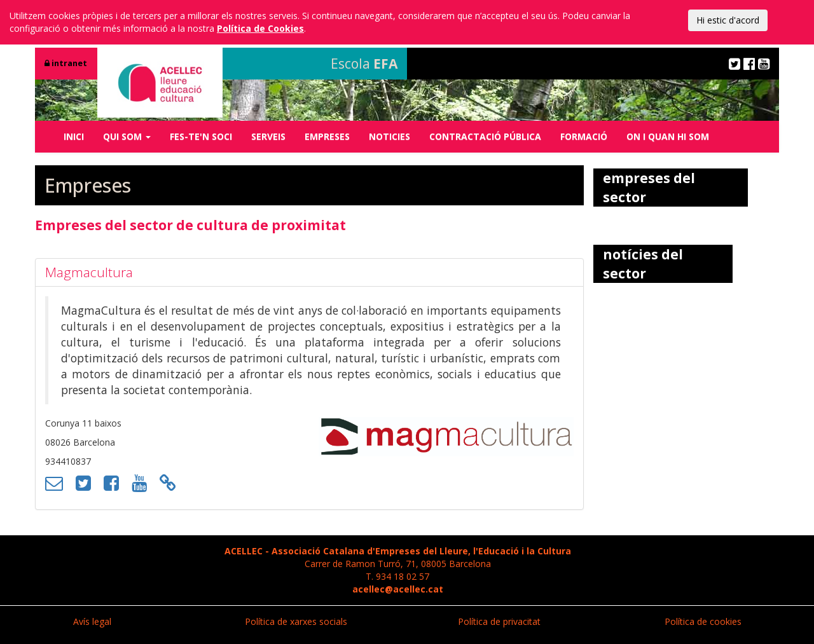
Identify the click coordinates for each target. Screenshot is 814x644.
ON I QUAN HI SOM (668, 136)
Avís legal (92, 621)
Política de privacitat (499, 621)
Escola (364, 64)
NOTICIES (390, 136)
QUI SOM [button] (127, 136)
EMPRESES (327, 136)
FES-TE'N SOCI (201, 136)
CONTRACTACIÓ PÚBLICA (485, 136)
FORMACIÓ (584, 136)
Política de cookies (703, 621)
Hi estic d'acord (728, 20)
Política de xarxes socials (296, 621)
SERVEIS (268, 136)
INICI (74, 136)
